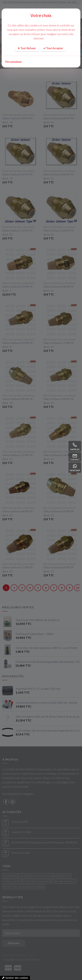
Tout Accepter (53, 48)
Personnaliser (14, 62)
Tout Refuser (27, 48)
